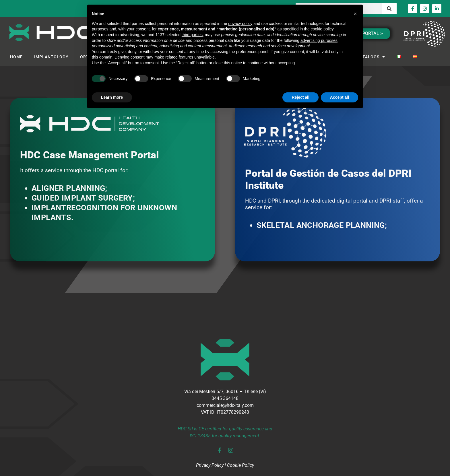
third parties (192, 35)
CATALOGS (371, 57)
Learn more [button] (112, 97)
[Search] (389, 9)
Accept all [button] (340, 97)
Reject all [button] (300, 97)
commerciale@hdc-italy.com (225, 405)
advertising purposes (319, 40)
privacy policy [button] (240, 24)
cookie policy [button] (322, 29)
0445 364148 (225, 398)
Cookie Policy (240, 465)
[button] (355, 14)
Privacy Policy (210, 465)
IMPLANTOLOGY (51, 57)
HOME (16, 57)
